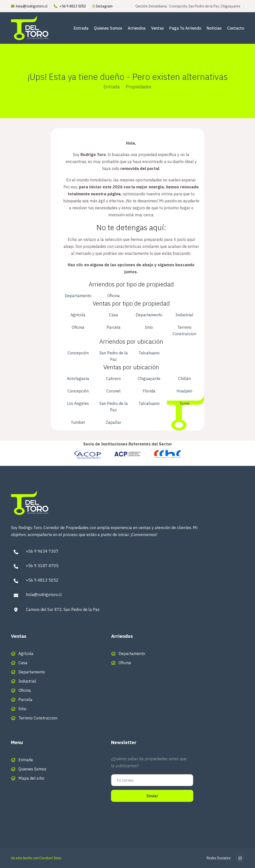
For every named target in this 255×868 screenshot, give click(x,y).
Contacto (236, 28)
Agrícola (78, 315)
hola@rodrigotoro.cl (32, 6)
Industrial (184, 315)
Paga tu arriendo (185, 28)
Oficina (114, 296)
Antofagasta (78, 379)
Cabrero (113, 379)
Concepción (78, 353)
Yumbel (78, 422)
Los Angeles (78, 403)
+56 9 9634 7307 (42, 551)
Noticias (214, 28)
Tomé (184, 403)
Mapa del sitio (31, 778)
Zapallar (113, 422)
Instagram (102, 6)
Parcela (114, 327)
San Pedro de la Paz (114, 356)
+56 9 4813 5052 (73, 6)
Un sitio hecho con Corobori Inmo (36, 858)
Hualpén (184, 391)
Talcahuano (149, 353)
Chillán (184, 379)
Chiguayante (149, 379)
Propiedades (139, 87)
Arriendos (137, 28)
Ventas (158, 28)
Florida (149, 391)
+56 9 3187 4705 (42, 566)
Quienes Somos (108, 28)
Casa (114, 315)
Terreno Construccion (184, 330)
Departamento (78, 296)
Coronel (113, 391)
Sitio (149, 327)
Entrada (81, 28)
